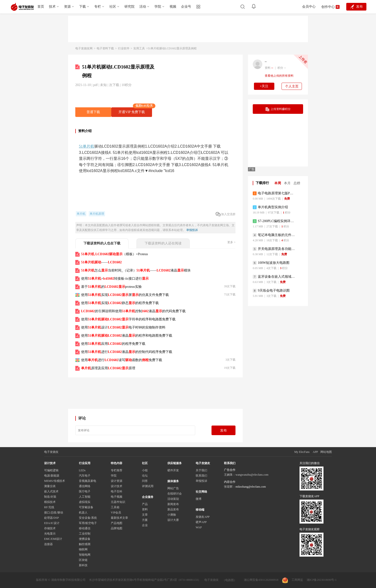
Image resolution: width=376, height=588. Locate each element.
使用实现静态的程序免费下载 (120, 303)
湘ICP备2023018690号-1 (322, 580)
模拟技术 (50, 502)
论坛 (145, 476)
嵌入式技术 (51, 491)
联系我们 (201, 476)
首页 (41, 7)
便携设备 (85, 539)
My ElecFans (302, 452)
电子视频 (117, 497)
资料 (145, 509)
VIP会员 (116, 513)
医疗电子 (85, 491)
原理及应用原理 (108, 368)
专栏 (98, 7)
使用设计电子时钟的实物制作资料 (123, 327)
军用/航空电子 (88, 523)
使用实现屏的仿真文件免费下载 (125, 295)
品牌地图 (117, 528)
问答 (145, 481)
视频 (173, 7)
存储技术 (50, 528)
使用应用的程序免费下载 (113, 344)
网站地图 (326, 452)
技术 (52, 7)
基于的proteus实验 (111, 287)
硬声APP (201, 522)
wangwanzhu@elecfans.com (252, 475)
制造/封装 (50, 497)
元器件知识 (118, 502)
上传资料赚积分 (278, 109)
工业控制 (85, 534)
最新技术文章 (119, 518)
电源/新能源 (52, 476)
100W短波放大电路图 (271, 263)
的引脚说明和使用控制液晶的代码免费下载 (133, 311)
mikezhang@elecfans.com (251, 487)
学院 (158, 7)
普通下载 (93, 112)
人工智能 (85, 497)
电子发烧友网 (84, 48)
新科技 (83, 565)
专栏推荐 (117, 470)
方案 (145, 520)
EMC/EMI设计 (53, 539)
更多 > (231, 242)
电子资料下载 (105, 48)
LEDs (82, 470)
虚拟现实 (85, 502)
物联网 (83, 549)
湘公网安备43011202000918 (261, 580)
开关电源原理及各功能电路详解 (274, 249)
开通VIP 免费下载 (135, 111)
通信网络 (85, 486)
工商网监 (293, 580)
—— (101, 262)
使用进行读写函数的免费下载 (122, 360)
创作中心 (328, 7)
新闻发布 (173, 504)
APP (315, 452)
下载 (82, 7)
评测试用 (148, 486)
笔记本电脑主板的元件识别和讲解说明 (274, 235)
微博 (199, 499)
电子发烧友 (211, 580)
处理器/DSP (51, 518)
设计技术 (117, 486)
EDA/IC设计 (52, 523)
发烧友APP (203, 517)
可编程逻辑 (51, 470)
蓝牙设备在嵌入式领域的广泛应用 (274, 277)
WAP (199, 527)
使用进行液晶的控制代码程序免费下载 (127, 352)
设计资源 (117, 481)
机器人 (83, 513)
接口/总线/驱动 (54, 513)
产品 (145, 504)
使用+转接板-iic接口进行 (115, 279)
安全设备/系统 (88, 518)
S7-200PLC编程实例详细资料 (274, 221)
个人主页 (292, 86)
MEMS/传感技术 (55, 481)
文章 (145, 515)
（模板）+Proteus (115, 254)
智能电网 (85, 555)
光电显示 (50, 534)
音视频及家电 (88, 481)
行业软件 (124, 48)
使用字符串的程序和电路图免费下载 (128, 319)
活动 (143, 7)
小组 (145, 470)
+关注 (264, 86)
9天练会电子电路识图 (271, 291)
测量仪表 (50, 486)
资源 (67, 7)
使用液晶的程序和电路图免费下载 (127, 336)
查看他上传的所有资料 (279, 76)
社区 (113, 7)
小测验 (172, 515)
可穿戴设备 (86, 507)
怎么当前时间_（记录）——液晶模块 (136, 270)
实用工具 (139, 48)
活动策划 (173, 499)
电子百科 (117, 491)
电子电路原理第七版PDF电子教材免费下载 (274, 193)
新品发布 (173, 509)
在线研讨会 (175, 494)
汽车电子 (85, 476)
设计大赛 (173, 520)
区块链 (83, 560)
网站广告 (173, 488)
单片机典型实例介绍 (270, 207)
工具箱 (115, 507)
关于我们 (201, 470)
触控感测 (85, 544)
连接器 (48, 544)
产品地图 (117, 523)
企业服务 (148, 497)
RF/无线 (49, 507)
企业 (145, 525)
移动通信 (85, 528)
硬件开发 (173, 470)
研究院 (129, 7)
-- (266, 62)
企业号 (186, 7)
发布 (223, 430)
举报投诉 (192, 230)
